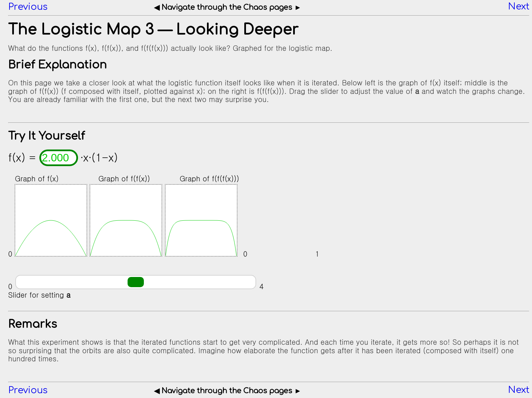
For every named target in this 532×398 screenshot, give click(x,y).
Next (519, 7)
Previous (28, 7)
